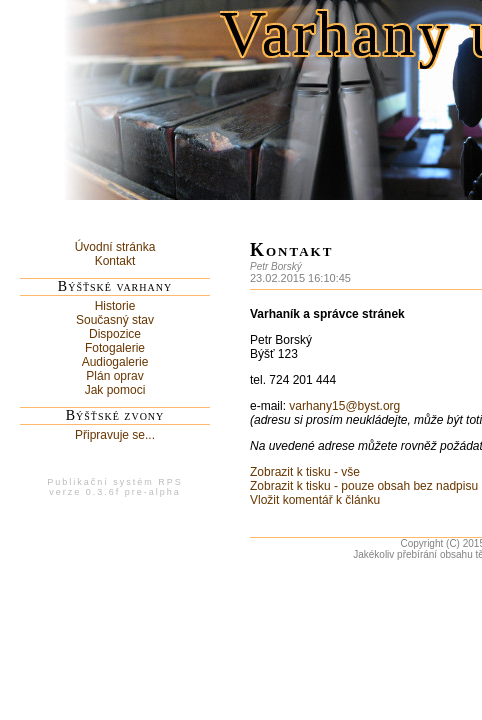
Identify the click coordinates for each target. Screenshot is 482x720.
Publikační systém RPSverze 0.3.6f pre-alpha (115, 487)
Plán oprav (114, 376)
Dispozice (115, 334)
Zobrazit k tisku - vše (305, 472)
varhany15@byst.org (344, 406)
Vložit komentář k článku (315, 500)
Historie (115, 306)
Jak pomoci (115, 390)
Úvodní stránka (115, 247)
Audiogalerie (115, 362)
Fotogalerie (115, 348)
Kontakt (115, 261)
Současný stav (115, 320)
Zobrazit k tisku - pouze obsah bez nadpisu (364, 486)
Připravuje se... (115, 435)
